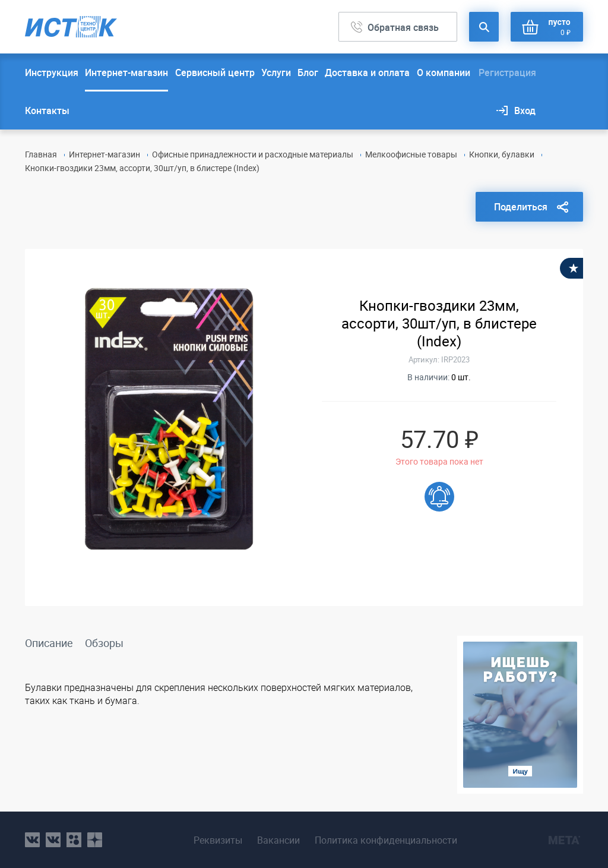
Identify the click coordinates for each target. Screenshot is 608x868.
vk (32, 840)
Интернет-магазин (126, 72)
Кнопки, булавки (502, 154)
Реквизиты (212, 840)
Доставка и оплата (367, 72)
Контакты (47, 111)
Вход (525, 111)
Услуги (276, 72)
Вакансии (276, 840)
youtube (95, 840)
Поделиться (521, 207)
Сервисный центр (215, 72)
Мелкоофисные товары (411, 154)
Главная (41, 154)
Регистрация (507, 72)
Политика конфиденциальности (390, 840)
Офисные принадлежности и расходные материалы (253, 154)
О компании (444, 72)
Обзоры (104, 643)
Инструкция (52, 72)
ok (74, 840)
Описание (49, 643)
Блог (308, 72)
